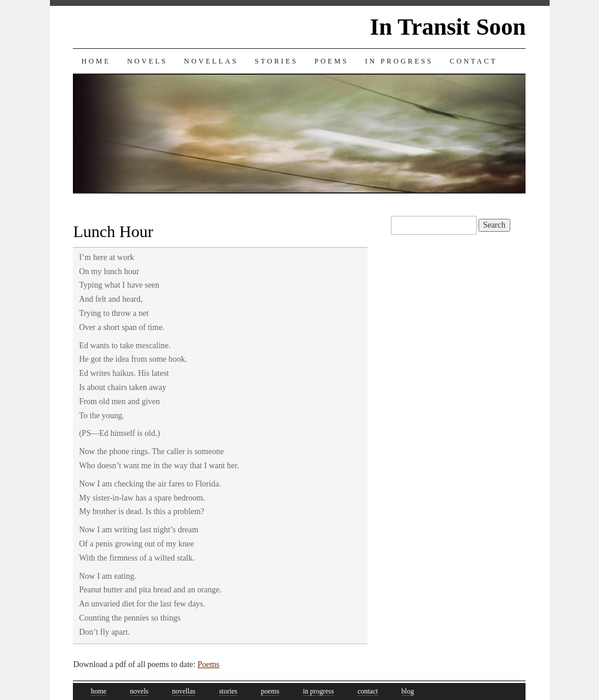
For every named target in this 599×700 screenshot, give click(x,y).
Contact (473, 61)
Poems (332, 61)
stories (228, 691)
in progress (318, 691)
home (98, 691)
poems (270, 691)
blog (408, 691)
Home (96, 61)
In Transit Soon (448, 27)
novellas (183, 691)
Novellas (211, 61)
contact (368, 691)
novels (139, 691)
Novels (147, 61)
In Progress (399, 61)
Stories (276, 61)
